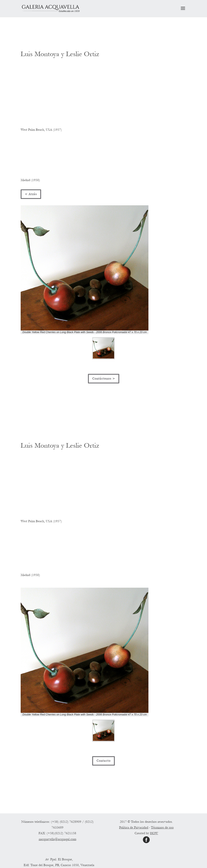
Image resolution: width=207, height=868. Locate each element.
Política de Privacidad (134, 827)
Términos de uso (162, 827)
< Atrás (31, 194)
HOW (154, 833)
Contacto (103, 761)
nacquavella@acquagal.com (57, 839)
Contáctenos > (104, 379)
